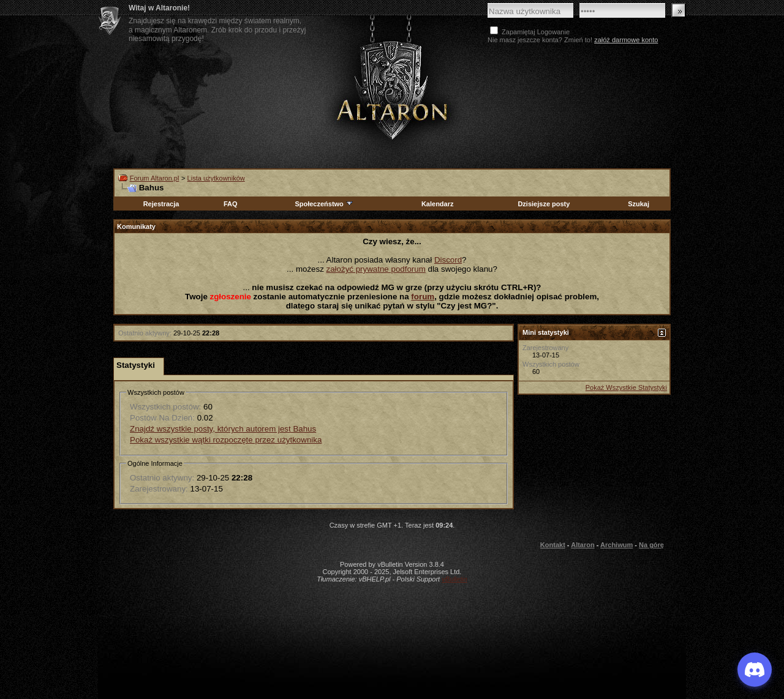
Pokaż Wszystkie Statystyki (626, 387)
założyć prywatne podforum (376, 269)
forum (423, 297)
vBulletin (454, 579)
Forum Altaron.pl (155, 178)
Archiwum (616, 545)
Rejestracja (161, 204)
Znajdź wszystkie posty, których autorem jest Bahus (223, 429)
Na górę (651, 545)
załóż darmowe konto (626, 40)
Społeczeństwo (324, 204)
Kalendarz (438, 204)
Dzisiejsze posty (544, 204)
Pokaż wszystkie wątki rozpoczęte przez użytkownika (226, 440)
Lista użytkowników (216, 178)
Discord (448, 260)
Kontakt (553, 545)
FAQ (231, 204)
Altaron (392, 90)
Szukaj (639, 204)
